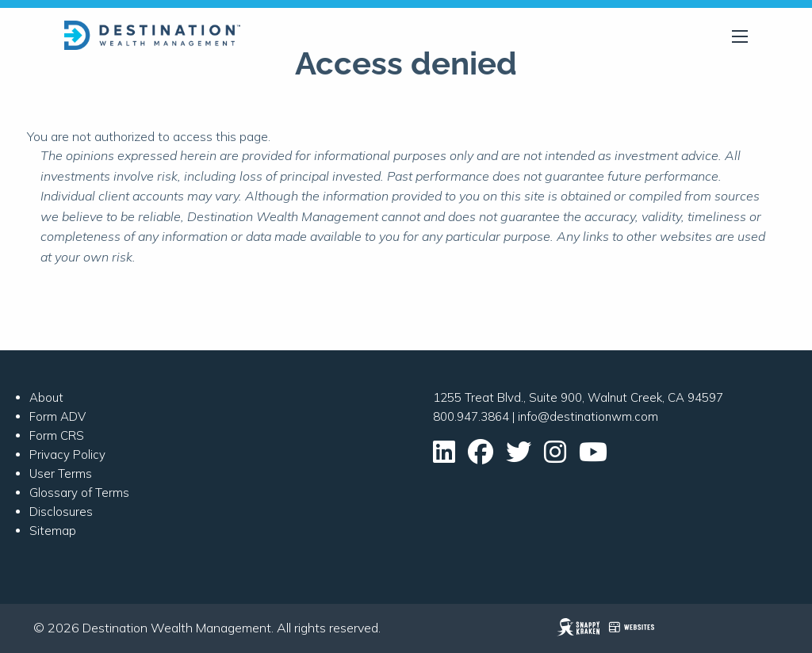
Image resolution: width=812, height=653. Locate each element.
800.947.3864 (471, 416)
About (46, 397)
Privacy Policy (67, 454)
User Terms (61, 474)
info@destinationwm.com (588, 416)
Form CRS (57, 435)
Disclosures (61, 512)
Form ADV (57, 416)
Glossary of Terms (79, 493)
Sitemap (53, 531)
